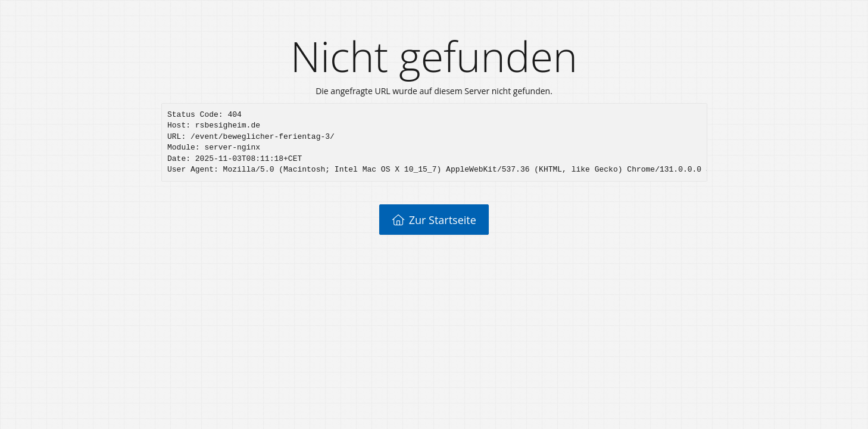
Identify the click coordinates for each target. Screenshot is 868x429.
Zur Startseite (434, 220)
